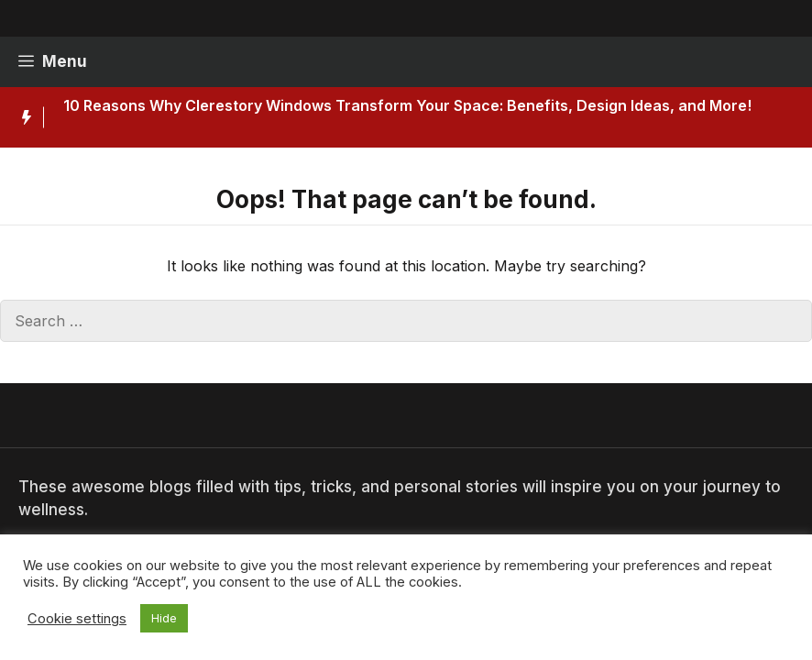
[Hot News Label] (22, 117)
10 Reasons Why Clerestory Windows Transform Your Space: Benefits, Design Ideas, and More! (407, 105)
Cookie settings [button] (77, 619)
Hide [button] (164, 618)
